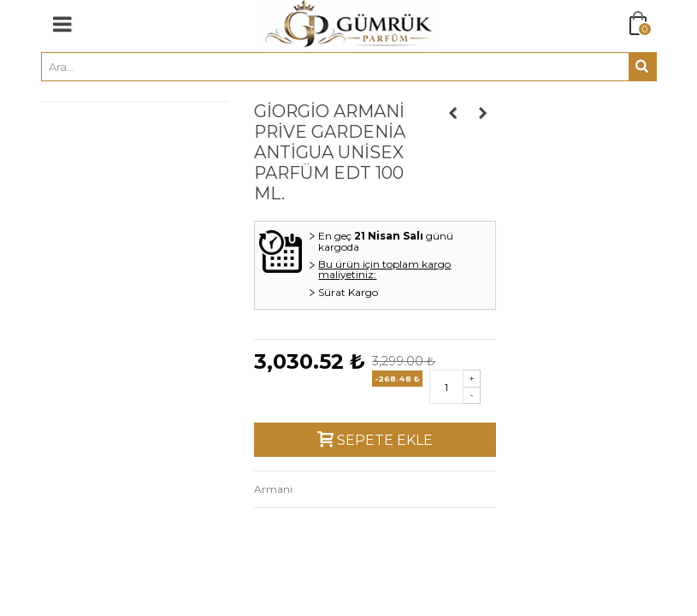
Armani (273, 489)
